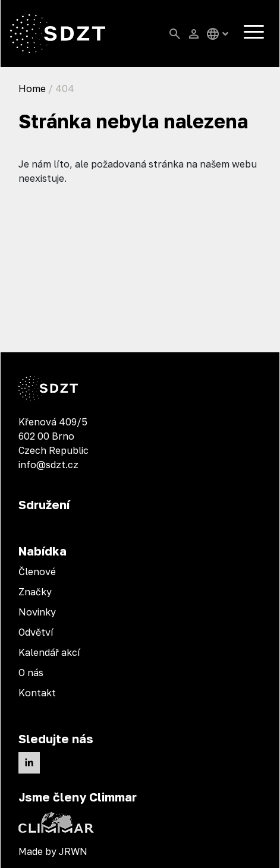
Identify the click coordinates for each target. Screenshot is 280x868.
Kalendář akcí (49, 652)
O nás (31, 673)
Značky (35, 592)
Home (32, 89)
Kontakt (37, 693)
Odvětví (36, 632)
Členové (37, 572)
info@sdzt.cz (48, 465)
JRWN (73, 851)
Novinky (37, 612)
